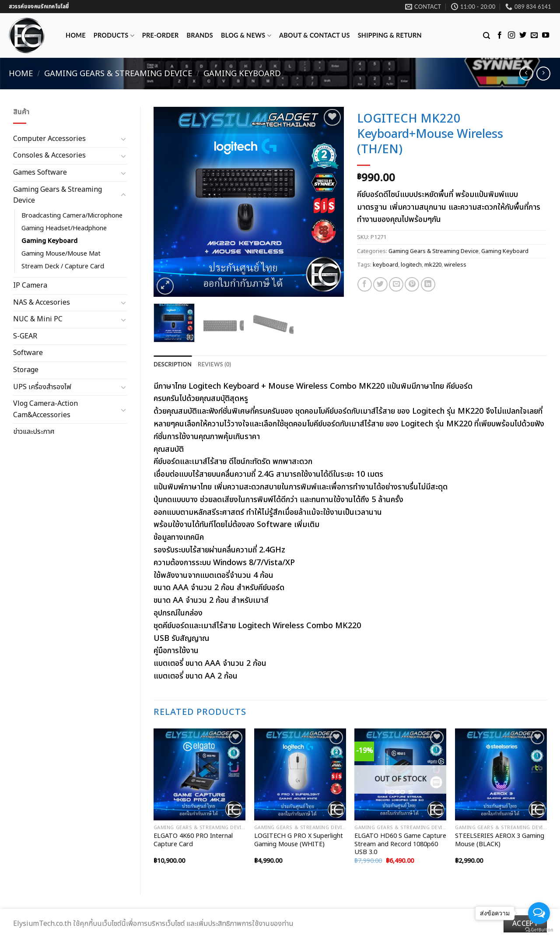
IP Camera (30, 285)
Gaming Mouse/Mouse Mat (61, 254)
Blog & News (246, 36)
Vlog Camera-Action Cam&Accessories (45, 409)
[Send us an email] (534, 35)
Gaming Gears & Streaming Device (118, 74)
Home (76, 35)
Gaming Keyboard (242, 74)
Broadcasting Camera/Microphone (72, 216)
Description (173, 364)
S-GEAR (25, 336)
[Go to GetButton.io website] (539, 930)
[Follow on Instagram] (511, 35)
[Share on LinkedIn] (428, 284)
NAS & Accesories (42, 302)
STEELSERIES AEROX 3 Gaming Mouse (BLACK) (500, 840)
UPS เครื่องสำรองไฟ (42, 387)
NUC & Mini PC (38, 319)
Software (28, 353)
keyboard (385, 265)
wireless (455, 265)
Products (114, 36)
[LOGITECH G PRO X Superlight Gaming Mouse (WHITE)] (300, 774)
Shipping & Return (390, 35)
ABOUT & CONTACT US (315, 35)
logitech (411, 265)
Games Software (40, 172)
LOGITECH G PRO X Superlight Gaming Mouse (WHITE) (299, 840)
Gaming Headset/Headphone (64, 228)
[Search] (486, 36)
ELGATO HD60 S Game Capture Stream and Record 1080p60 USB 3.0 (400, 844)
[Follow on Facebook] (500, 35)
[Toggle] (123, 139)
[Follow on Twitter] (523, 35)
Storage (26, 370)
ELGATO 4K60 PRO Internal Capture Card (193, 840)
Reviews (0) (214, 364)
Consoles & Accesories (49, 155)
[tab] (173, 364)
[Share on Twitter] (380, 284)
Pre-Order (161, 35)
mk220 (433, 265)
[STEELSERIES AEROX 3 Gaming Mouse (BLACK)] (501, 774)
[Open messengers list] (539, 913)
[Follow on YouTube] (546, 35)
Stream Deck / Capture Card (63, 266)
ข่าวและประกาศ (34, 432)
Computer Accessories (49, 139)
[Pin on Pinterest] (412, 284)
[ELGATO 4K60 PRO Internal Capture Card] (199, 774)
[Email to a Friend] (396, 284)
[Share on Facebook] (365, 284)
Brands (200, 35)
